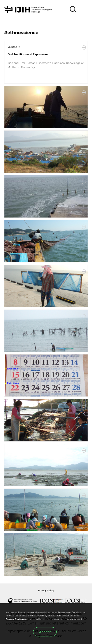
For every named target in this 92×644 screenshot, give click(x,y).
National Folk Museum (23, 601)
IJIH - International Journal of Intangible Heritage (29, 10)
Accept (45, 632)
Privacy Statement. (17, 619)
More (84, 48)
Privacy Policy (46, 590)
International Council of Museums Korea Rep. (76, 601)
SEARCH (73, 10)
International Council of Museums (51, 601)
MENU (84, 10)
